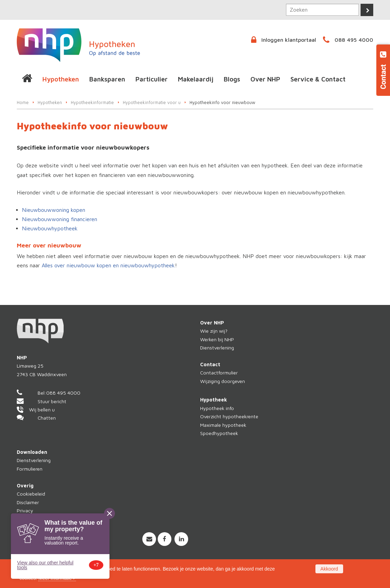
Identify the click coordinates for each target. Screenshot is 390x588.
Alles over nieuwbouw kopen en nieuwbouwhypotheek (108, 265)
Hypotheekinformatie (92, 103)
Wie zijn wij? (214, 331)
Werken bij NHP (217, 339)
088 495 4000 (354, 40)
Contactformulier (219, 373)
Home (23, 103)
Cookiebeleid (31, 494)
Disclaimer (28, 502)
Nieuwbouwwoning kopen (54, 210)
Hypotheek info (217, 408)
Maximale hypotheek (223, 425)
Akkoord (329, 569)
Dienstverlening (217, 348)
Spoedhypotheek (219, 433)
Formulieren (30, 469)
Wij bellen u (42, 410)
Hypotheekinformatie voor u (152, 103)
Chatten (47, 418)
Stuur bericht (52, 401)
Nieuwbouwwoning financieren (60, 219)
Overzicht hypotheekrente (229, 416)
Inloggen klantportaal (289, 40)
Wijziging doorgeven (223, 381)
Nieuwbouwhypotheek (50, 228)
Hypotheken (50, 103)
